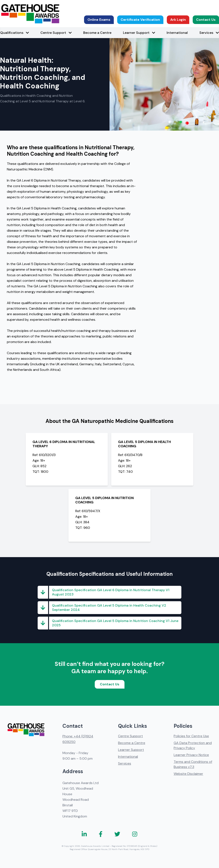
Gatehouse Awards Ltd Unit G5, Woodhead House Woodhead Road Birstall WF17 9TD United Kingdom (81, 800)
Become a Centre (97, 33)
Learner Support (131, 750)
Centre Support (130, 736)
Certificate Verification (140, 20)
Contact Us (206, 20)
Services (125, 763)
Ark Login (178, 20)
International (177, 33)
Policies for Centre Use (191, 736)
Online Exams (99, 20)
